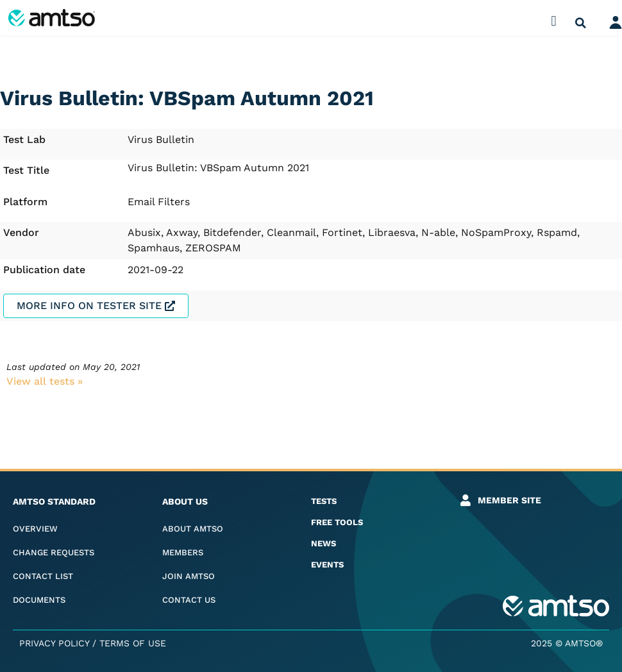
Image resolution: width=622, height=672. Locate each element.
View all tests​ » (45, 381)
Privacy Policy (54, 643)
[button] (554, 21)
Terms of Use (133, 643)
